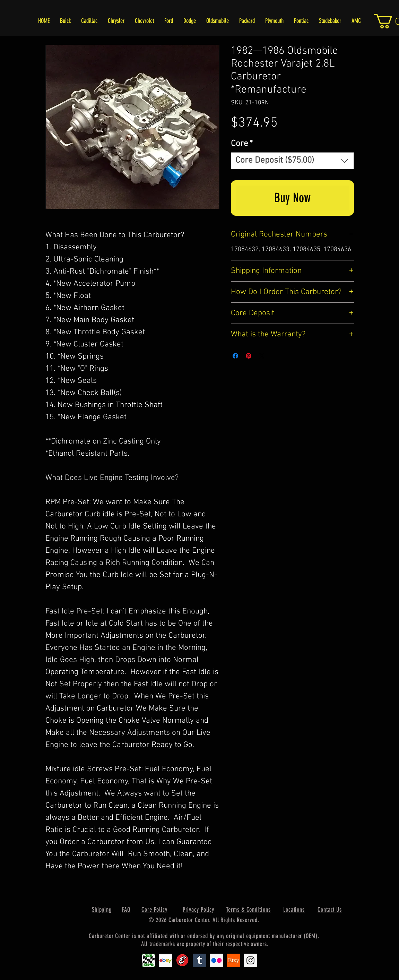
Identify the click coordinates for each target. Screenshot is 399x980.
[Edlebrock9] (183, 960)
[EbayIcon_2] (166, 960)
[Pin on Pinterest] (249, 356)
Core (242, 144)
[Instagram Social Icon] (250, 960)
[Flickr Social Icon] (216, 960)
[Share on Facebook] (235, 356)
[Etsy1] (233, 960)
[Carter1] (149, 960)
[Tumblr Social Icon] (199, 960)
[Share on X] (262, 356)
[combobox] (292, 161)
